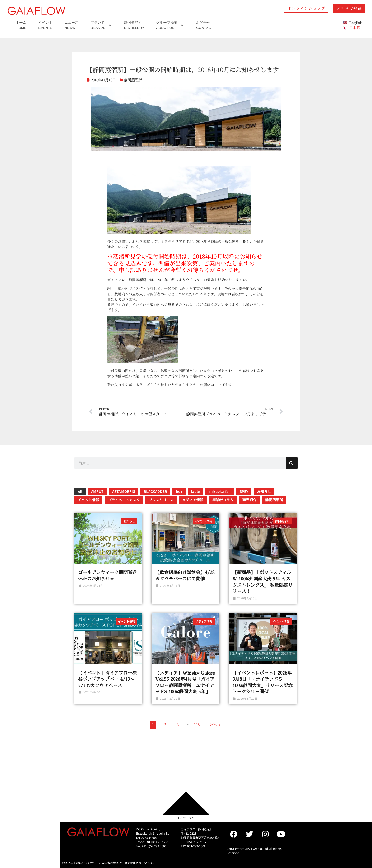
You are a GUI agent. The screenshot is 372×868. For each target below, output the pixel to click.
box (179, 491)
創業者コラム (223, 500)
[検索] (292, 463)
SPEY (244, 491)
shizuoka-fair (220, 491)
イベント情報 (88, 500)
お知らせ (264, 491)
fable (195, 491)
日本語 (355, 28)
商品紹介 (249, 500)
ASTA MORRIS (124, 491)
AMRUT (97, 491)
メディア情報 (193, 500)
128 (197, 724)
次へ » (215, 724)
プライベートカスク (124, 500)
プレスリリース (161, 500)
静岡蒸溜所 (133, 80)
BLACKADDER (155, 491)
